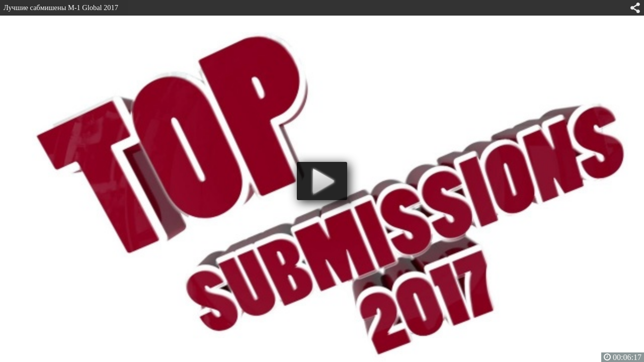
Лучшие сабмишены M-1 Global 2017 (61, 8)
